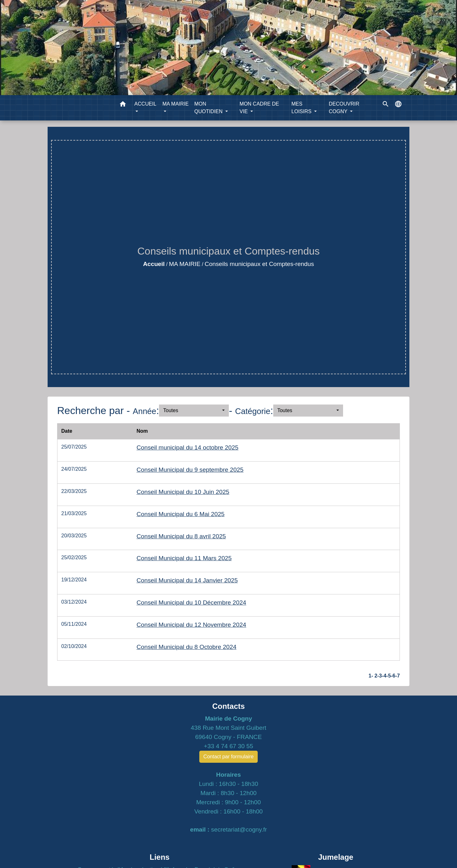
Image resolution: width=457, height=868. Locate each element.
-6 (393, 676)
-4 (384, 676)
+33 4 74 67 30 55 (228, 746)
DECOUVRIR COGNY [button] (344, 108)
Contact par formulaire (228, 757)
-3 (380, 676)
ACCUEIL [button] (145, 104)
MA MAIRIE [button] (176, 104)
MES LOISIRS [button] (302, 108)
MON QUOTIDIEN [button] (209, 108)
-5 (388, 676)
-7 (398, 676)
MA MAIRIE (185, 264)
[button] (123, 105)
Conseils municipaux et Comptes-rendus (259, 264)
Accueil (154, 264)
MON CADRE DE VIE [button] (259, 108)
